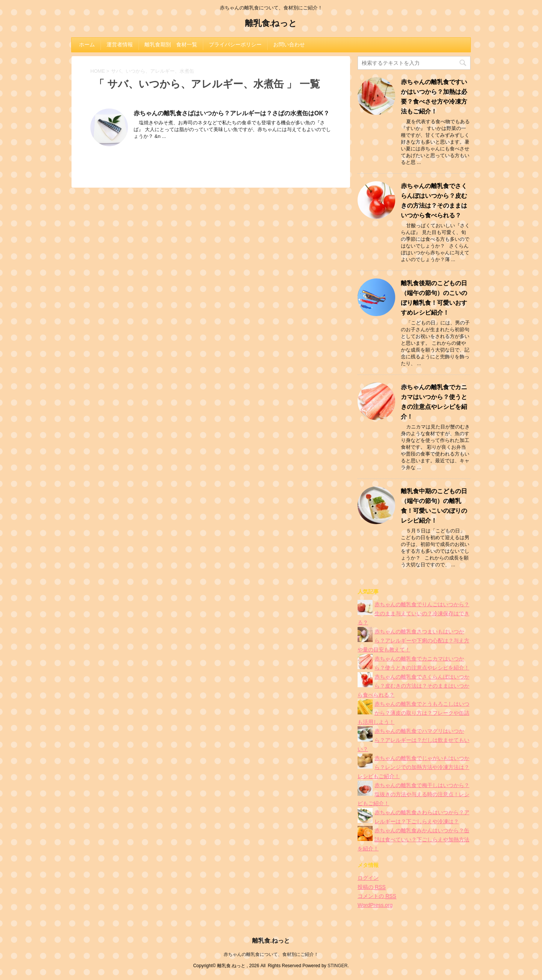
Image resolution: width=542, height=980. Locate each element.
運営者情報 (120, 44)
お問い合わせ (289, 44)
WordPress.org (375, 905)
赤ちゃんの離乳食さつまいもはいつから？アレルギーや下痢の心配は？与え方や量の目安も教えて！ (413, 641)
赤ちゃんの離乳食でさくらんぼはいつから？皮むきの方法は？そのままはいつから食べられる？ (413, 686)
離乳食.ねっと (271, 24)
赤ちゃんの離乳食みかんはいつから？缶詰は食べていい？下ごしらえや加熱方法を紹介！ (413, 839)
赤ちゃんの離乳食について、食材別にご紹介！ (271, 954)
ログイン (368, 878)
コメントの (377, 896)
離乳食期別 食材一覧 (171, 44)
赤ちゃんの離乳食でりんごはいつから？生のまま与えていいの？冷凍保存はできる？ (413, 613)
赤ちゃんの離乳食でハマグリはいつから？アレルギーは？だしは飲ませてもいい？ (413, 740)
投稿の (372, 887)
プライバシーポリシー (235, 44)
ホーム (87, 44)
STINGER (337, 966)
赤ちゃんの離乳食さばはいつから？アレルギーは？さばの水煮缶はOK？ (231, 113)
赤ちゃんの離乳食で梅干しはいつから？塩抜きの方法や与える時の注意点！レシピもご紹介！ (413, 794)
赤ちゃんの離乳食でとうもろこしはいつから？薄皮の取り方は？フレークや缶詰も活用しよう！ (413, 713)
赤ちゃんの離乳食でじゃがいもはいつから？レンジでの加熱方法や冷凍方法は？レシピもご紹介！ (413, 767)
